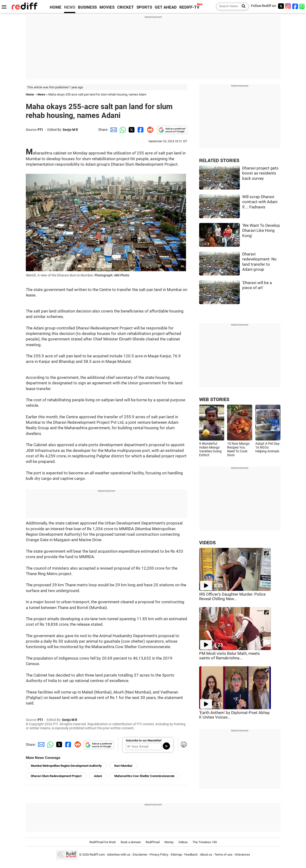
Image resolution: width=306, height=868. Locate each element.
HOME (56, 7)
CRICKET (126, 7)
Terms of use (223, 855)
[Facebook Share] (140, 130)
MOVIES (107, 7)
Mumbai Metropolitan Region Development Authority (66, 766)
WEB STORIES (214, 400)
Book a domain (131, 842)
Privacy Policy (159, 855)
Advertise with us (119, 855)
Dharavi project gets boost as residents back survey (260, 173)
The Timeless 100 (205, 842)
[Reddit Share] (149, 130)
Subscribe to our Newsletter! (144, 741)
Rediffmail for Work (103, 842)
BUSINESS (87, 7)
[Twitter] (281, 6)
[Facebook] (295, 6)
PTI (40, 130)
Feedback (191, 855)
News (41, 94)
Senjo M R (70, 130)
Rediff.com (97, 855)
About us (206, 855)
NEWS (70, 7)
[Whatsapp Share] (122, 130)
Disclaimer (140, 855)
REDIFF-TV (189, 7)
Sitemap (176, 855)
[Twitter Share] (131, 130)
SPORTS (144, 7)
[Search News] (242, 6)
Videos (183, 842)
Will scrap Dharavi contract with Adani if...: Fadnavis (260, 202)
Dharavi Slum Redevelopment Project (56, 776)
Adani (98, 776)
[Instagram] (288, 6)
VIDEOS (207, 543)
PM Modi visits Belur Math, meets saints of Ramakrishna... (229, 656)
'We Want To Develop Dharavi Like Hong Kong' (261, 231)
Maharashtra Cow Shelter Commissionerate (144, 776)
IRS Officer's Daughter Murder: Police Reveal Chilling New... (232, 597)
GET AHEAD (166, 7)
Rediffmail (153, 842)
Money (169, 842)
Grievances (242, 855)
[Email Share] (113, 130)
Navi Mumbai (123, 766)
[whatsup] (302, 6)
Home (30, 94)
